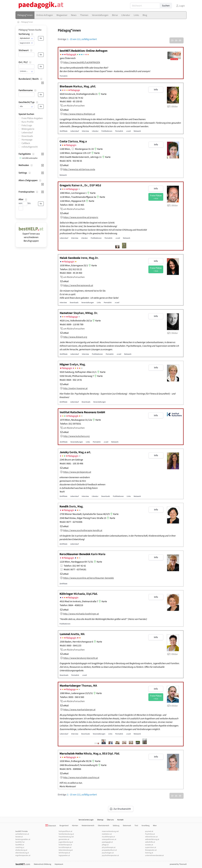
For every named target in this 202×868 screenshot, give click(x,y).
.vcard (128, 131)
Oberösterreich (104, 826)
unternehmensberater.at (154, 855)
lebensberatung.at (66, 850)
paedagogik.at (107, 842)
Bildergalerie (28, 129)
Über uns (110, 820)
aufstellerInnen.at (22, 834)
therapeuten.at (151, 850)
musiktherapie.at (108, 837)
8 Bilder (172, 706)
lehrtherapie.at (64, 853)
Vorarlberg (145, 826)
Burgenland (64, 826)
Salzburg (116, 826)
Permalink (64, 76)
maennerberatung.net (110, 831)
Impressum (59, 864)
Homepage (27, 140)
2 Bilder (172, 205)
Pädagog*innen (27, 22)
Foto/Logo (27, 125)
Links (99, 303)
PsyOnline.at (150, 834)
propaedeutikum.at (109, 850)
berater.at (19, 837)
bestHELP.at (20, 842)
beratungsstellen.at (23, 839)
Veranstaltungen (88, 303)
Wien (155, 826)
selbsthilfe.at (150, 842)
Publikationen (107, 131)
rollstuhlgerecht (30, 147)
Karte (102, 94)
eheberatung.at (21, 850)
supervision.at (151, 847)
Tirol (136, 826)
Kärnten (75, 826)
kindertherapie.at (65, 845)
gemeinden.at (64, 839)
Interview (85, 131)
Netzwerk (137, 131)
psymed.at (149, 831)
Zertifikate (64, 131)
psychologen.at (108, 853)
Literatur (95, 131)
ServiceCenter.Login (86, 820)
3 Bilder (172, 107)
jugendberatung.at (66, 842)
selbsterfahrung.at (152, 839)
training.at (149, 853)
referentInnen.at (151, 837)
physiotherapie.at (109, 847)
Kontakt (120, 820)
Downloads (27, 136)
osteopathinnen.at (109, 839)
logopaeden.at (64, 855)
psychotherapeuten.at (110, 855)
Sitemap (100, 820)
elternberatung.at (22, 853)
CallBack (26, 143)
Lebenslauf (27, 133)
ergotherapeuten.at (23, 855)
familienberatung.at (66, 834)
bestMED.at (20, 845)
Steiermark (127, 826)
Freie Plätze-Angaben (32, 118)
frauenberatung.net (66, 837)
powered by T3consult (178, 864)
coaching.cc (20, 847)
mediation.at (107, 834)
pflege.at (105, 845)
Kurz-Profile (28, 122)
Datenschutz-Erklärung (42, 864)
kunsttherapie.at (65, 847)
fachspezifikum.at (65, 831)
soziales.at (149, 845)
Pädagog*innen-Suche (30, 30)
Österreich (51, 826)
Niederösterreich (88, 826)
